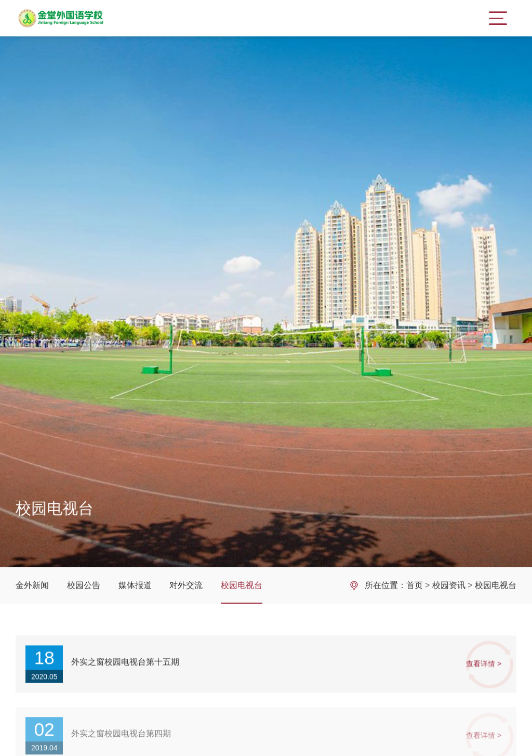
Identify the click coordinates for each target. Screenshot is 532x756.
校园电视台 (242, 585)
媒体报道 (135, 585)
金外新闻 (32, 585)
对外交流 (186, 585)
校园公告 (84, 585)
